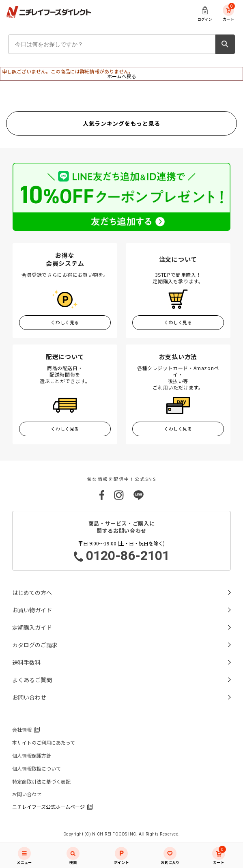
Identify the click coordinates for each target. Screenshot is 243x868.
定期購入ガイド (32, 627)
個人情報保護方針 (32, 755)
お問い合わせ (29, 697)
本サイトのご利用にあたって (44, 742)
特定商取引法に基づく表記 (41, 781)
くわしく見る (65, 322)
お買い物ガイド (32, 610)
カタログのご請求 (35, 645)
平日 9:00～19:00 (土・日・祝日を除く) (121, 552)
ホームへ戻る (122, 76)
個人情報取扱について (37, 768)
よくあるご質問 (32, 680)
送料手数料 (26, 662)
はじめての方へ (32, 592)
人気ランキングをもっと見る (121, 123)
